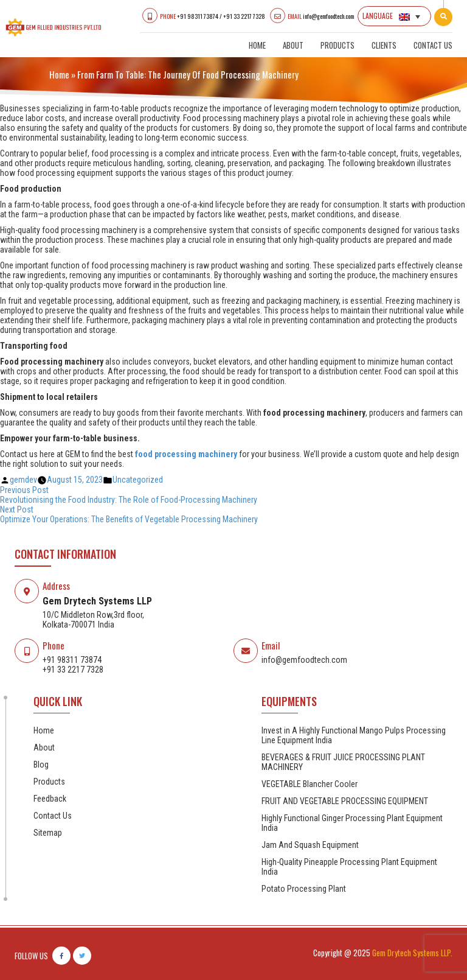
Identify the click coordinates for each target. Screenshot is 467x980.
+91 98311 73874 (198, 16)
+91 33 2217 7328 (244, 16)
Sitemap (48, 833)
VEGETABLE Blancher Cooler (310, 784)
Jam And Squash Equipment (310, 845)
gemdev (23, 480)
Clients (384, 45)
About (293, 45)
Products (337, 45)
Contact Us (433, 45)
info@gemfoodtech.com (328, 16)
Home (257, 45)
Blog (41, 765)
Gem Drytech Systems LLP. (412, 953)
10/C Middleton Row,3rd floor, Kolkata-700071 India (93, 620)
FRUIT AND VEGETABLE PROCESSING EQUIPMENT (345, 801)
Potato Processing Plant (304, 889)
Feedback (50, 799)
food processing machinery (186, 454)
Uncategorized (138, 480)
